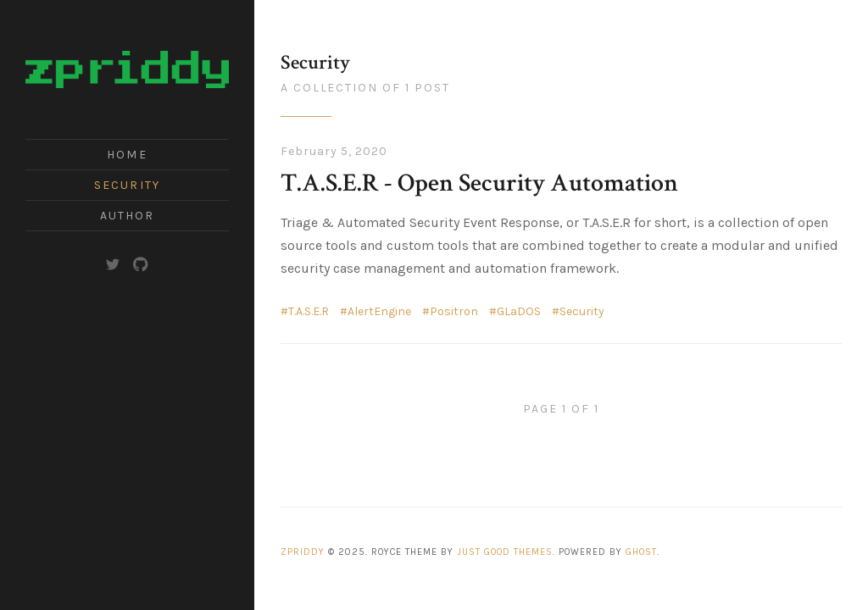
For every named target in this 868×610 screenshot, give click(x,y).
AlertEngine (379, 311)
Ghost (641, 552)
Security (127, 185)
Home (127, 155)
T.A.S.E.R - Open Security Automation (479, 183)
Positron (454, 311)
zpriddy (303, 552)
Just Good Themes (505, 552)
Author (128, 216)
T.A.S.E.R (309, 311)
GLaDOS (519, 311)
